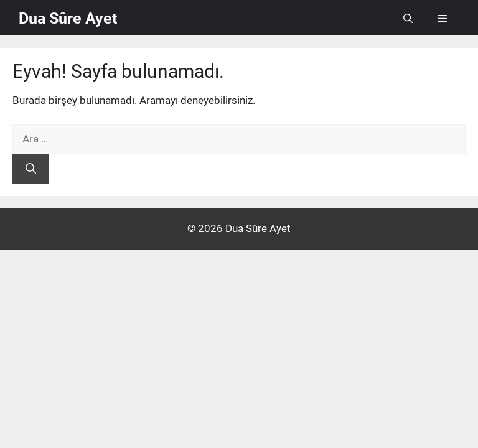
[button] (408, 19)
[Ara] (31, 169)
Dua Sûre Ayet (68, 18)
